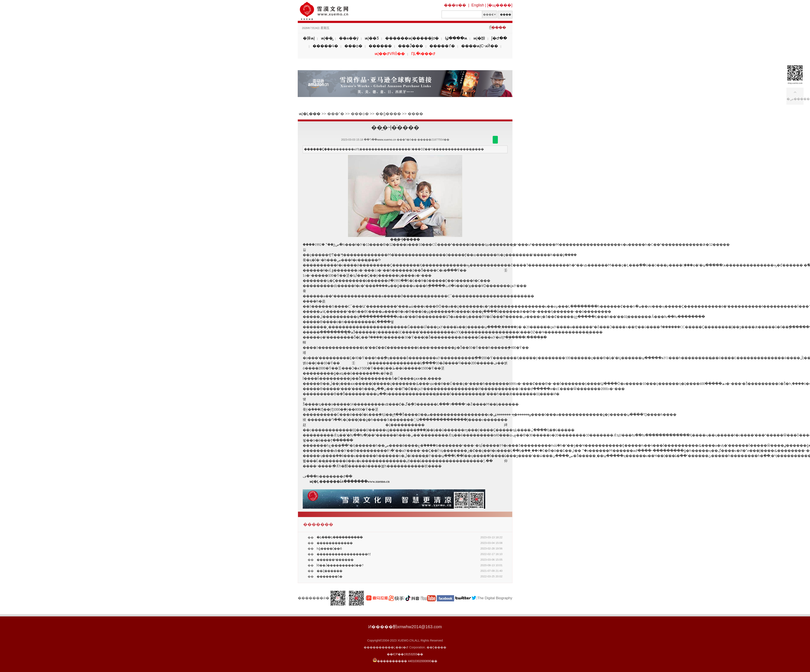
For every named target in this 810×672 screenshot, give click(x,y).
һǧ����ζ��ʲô (329, 549)
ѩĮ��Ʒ (372, 38)
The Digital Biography (495, 598)
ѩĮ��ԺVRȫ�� (390, 54)
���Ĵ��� (411, 46)
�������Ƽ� (330, 576)
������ (380, 46)
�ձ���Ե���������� (340, 537)
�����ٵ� (442, 46)
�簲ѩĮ (309, 38)
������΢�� (495, 140)
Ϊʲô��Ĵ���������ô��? (340, 565)
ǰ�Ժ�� (499, 38)
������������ (335, 543)
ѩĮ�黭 (479, 38)
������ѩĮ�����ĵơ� (412, 38)
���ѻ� (353, 46)
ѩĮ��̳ (327, 38)
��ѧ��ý (349, 38)
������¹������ (335, 560)
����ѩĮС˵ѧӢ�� (480, 46)
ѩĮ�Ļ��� (310, 114)
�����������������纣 (344, 554)
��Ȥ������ (330, 571)
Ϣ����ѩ (456, 38)
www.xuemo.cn (387, 140)
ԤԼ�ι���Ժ (423, 54)
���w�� (455, 5)
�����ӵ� (325, 46)
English (478, 5)
